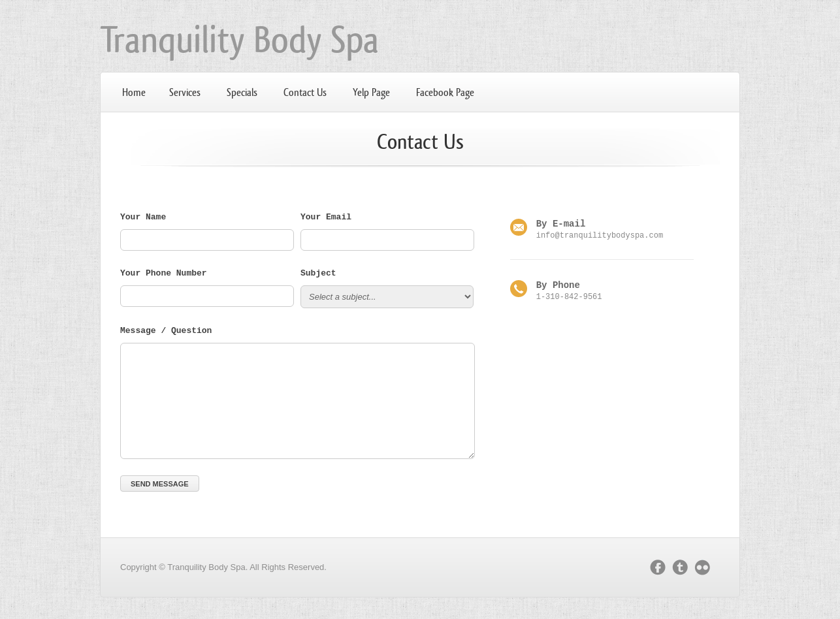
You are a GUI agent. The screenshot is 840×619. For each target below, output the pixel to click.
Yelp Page (371, 92)
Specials (242, 92)
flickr (705, 569)
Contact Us (305, 92)
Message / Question (166, 333)
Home (134, 92)
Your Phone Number (164, 276)
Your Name (143, 219)
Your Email (326, 219)
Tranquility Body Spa (239, 40)
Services (185, 92)
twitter (680, 569)
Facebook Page (445, 92)
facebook (658, 569)
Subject (318, 276)
